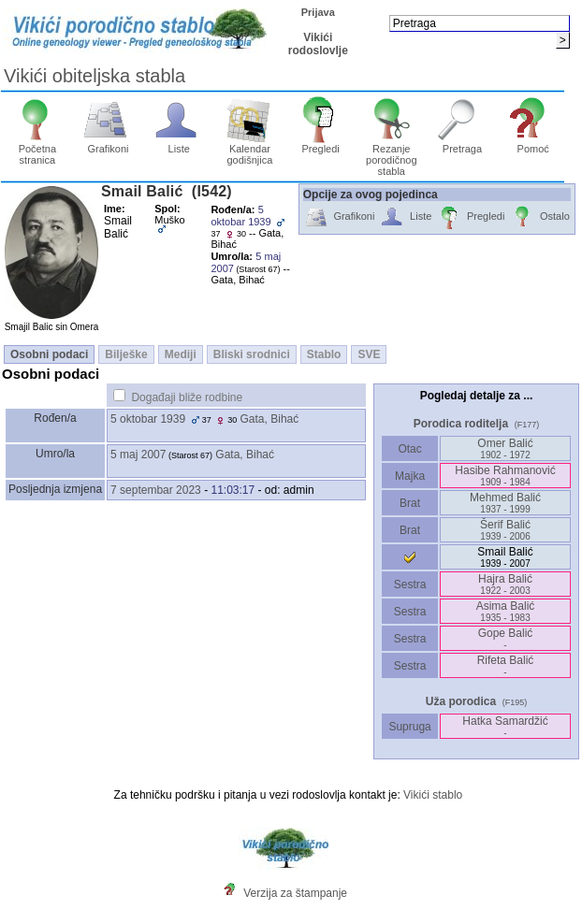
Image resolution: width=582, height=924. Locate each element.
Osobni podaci (49, 354)
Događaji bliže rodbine (187, 397)
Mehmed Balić (505, 503)
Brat (410, 503)
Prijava (318, 12)
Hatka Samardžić (505, 726)
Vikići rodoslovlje (318, 44)
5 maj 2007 (138, 455)
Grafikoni (108, 144)
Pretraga (463, 144)
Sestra (410, 585)
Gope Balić (506, 638)
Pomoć (533, 144)
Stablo (324, 354)
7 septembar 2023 (156, 490)
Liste (179, 144)
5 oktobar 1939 (148, 419)
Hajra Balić (505, 584)
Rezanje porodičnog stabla (392, 155)
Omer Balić (505, 448)
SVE (369, 354)
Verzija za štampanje (295, 893)
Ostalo (539, 217)
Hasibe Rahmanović (505, 476)
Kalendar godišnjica (250, 150)
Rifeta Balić (506, 665)
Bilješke (126, 354)
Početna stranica (38, 150)
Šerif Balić (505, 530)
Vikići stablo (433, 795)
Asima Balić (506, 611)
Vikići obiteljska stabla (95, 76)
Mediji (181, 354)
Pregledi (320, 144)
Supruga (410, 727)
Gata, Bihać (270, 419)
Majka (410, 476)
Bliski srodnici (252, 354)
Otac (410, 449)
